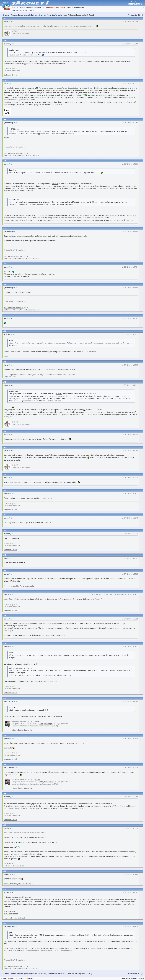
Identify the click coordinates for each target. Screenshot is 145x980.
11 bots (32, 10)
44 (5, 475)
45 (5, 490)
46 (5, 515)
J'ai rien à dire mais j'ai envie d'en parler (47, 974)
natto (6, 22)
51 (5, 616)
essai (6, 164)
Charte (12, 978)
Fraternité (28, 730)
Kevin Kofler (9, 701)
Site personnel (10, 911)
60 (5, 923)
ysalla (17, 10)
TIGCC (41, 724)
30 (5, 18)
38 (5, 315)
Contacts (21, 978)
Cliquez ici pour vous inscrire (55, 7)
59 (5, 889)
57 (5, 825)
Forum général (24, 974)
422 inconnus (24, 10)
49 (5, 571)
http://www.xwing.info (25, 586)
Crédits (30, 978)
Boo (13, 10)
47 (5, 531)
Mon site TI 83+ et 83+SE (13, 153)
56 (5, 794)
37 (5, 284)
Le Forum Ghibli (10, 75)
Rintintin (8, 874)
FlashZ (7, 892)
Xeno (6, 365)
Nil (5, 83)
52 (5, 643)
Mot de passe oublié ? (76, 7)
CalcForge (48, 724)
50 (5, 591)
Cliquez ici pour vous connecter (30, 7)
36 (5, 264)
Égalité (21, 730)
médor (7, 828)
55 (5, 765)
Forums (14, 974)
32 (5, 80)
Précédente (132, 15)
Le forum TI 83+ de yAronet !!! (15, 155)
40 (5, 362)
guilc (6, 574)
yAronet (134, 978)
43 (5, 447)
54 (5, 735)
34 (5, 161)
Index (7, 974)
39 (5, 331)
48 (5, 555)
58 (5, 871)
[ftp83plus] (8, 123)
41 (5, 382)
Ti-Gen (37, 721)
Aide (5, 978)
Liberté (15, 730)
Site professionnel (11, 914)
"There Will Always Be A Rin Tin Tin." (18, 884)
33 (5, 120)
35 (5, 228)
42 (5, 431)
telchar (7, 44)
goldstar (7, 334)
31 (5, 41)
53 (5, 698)
